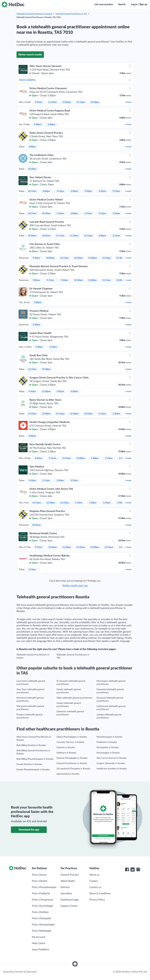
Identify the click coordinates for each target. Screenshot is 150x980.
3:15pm (60, 191)
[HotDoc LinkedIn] (133, 870)
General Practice (70, 875)
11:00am (92, 280)
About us (94, 875)
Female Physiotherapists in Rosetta (33, 770)
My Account (39, 937)
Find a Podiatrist (41, 893)
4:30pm (88, 191)
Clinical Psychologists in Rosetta (72, 737)
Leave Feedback (40, 950)
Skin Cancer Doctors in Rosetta (112, 758)
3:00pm (46, 191)
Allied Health (68, 881)
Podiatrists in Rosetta (107, 742)
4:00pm (32, 147)
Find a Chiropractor (43, 900)
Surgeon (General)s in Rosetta (111, 763)
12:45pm (88, 414)
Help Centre (39, 943)
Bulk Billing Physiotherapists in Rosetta (35, 759)
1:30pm (38, 124)
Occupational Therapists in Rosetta (73, 769)
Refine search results (30, 55)
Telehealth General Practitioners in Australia (34, 14)
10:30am (32, 169)
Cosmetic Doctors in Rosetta (70, 742)
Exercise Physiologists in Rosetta (72, 758)
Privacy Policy (97, 900)
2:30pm (116, 414)
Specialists (66, 893)
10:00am (50, 258)
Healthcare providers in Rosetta (112, 769)
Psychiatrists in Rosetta (108, 748)
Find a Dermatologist (43, 925)
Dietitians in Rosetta (66, 753)
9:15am (50, 280)
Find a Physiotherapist (44, 887)
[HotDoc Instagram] (138, 870)
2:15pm (88, 213)
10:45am (46, 236)
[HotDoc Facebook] (127, 870)
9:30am (36, 258)
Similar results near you (75, 586)
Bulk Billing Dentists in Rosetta (31, 745)
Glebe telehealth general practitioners (74, 698)
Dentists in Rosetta (66, 748)
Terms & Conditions (100, 893)
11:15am (60, 236)
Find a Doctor (39, 875)
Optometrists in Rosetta (68, 774)
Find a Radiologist (42, 931)
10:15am (32, 191)
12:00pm (67, 102)
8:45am (39, 458)
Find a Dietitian (40, 912)
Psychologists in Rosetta (108, 753)
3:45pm (116, 213)
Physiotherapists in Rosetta (110, 737)
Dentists (65, 887)
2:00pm (52, 124)
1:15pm (109, 458)
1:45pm (60, 213)
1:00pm (95, 458)
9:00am (36, 280)
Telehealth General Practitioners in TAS (71, 14)
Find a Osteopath (41, 918)
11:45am (53, 102)
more (128, 102)
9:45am (39, 102)
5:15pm (116, 191)
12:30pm (95, 102)
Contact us (95, 887)
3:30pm (74, 191)
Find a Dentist (40, 881)
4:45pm (102, 191)
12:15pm (81, 102)
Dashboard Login (70, 900)
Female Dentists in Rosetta (29, 764)
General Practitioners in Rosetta (72, 763)
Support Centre (69, 906)
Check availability (75, 80)
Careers (94, 881)
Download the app (29, 830)
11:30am (74, 236)
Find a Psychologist (43, 906)
